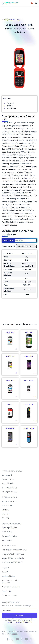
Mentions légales (8, 576)
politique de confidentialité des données (19, 622)
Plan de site (6, 591)
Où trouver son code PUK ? (12, 562)
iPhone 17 (5, 510)
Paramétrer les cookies (11, 587)
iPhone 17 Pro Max (9, 501)
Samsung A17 (7, 475)
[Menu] (36, 3)
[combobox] (25, 240)
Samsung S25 (7, 540)
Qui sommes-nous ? (9, 595)
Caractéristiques (9, 246)
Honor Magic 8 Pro (9, 488)
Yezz (18, 20)
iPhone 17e (6, 514)
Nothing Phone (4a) (9, 492)
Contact (5, 572)
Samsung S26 (7, 532)
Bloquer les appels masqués (13, 558)
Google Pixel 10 (8, 483)
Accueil (4, 20)
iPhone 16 (5, 518)
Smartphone (11, 20)
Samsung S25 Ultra (9, 536)
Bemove (15, 634)
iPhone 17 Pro (7, 506)
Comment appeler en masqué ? (14, 550)
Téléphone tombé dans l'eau (13, 554)
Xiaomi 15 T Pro (8, 479)
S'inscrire (20, 616)
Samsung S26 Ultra (9, 528)
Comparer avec (8, 240)
